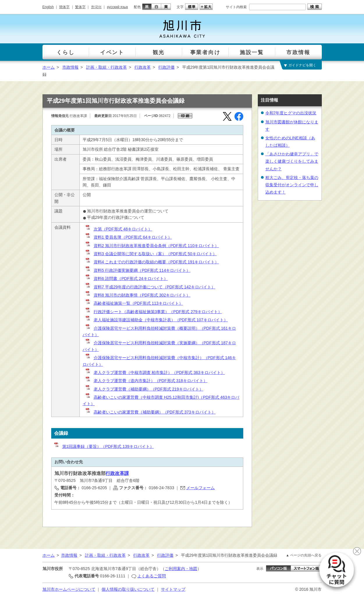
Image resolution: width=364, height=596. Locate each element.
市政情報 (70, 67)
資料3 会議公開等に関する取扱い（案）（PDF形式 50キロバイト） (151, 254)
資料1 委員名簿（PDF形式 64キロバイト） (128, 237)
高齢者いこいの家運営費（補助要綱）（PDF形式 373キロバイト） (150, 412)
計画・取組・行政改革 (106, 67)
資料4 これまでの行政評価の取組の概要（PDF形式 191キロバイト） (152, 262)
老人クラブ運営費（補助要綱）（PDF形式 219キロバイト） (144, 389)
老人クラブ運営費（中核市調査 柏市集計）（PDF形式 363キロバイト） (155, 372)
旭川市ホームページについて (69, 589)
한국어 (96, 7)
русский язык (118, 7)
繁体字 (80, 7)
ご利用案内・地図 (181, 569)
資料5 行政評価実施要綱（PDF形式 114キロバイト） (138, 270)
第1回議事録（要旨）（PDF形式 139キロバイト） (104, 446)
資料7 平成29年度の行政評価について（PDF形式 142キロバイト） (150, 287)
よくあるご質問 (152, 576)
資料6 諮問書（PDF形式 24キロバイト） (126, 279)
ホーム (49, 67)
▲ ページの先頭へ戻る (304, 555)
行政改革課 (117, 473)
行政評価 (166, 67)
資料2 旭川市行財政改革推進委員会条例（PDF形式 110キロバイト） (152, 246)
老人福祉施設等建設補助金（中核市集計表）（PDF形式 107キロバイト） (156, 320)
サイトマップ (173, 589)
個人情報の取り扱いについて (128, 589)
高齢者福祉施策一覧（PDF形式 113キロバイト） (134, 303)
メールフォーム (200, 488)
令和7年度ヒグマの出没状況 (291, 113)
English (48, 7)
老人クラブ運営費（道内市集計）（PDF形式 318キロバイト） (146, 381)
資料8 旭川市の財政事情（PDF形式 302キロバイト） (138, 295)
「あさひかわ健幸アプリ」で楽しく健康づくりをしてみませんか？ (292, 161)
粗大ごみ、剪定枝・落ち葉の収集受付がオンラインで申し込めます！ (292, 185)
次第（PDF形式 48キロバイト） (119, 229)
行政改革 (143, 67)
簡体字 (64, 7)
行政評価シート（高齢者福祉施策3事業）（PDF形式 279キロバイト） (153, 312)
